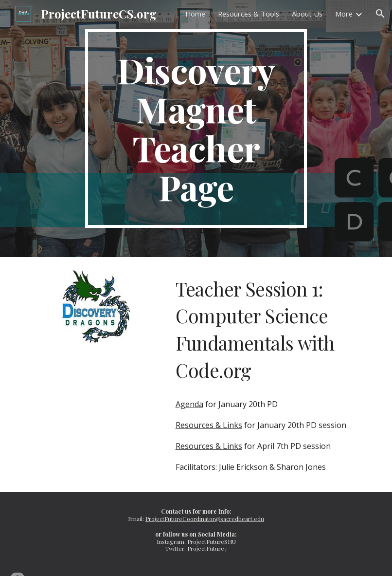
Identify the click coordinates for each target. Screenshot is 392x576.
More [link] (344, 14)
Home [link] (195, 14)
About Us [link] (307, 14)
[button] (380, 14)
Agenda (189, 404)
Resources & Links (209, 425)
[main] (196, 129)
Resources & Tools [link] (249, 14)
